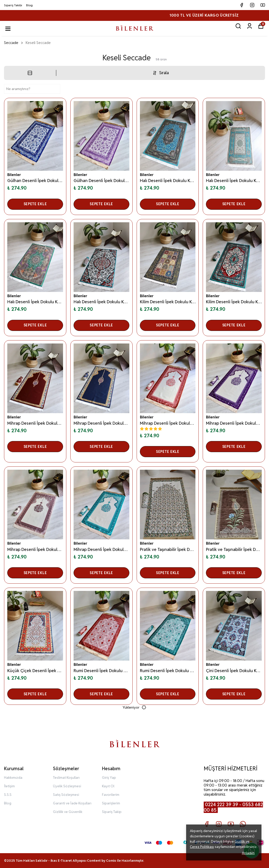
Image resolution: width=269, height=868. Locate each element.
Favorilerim (111, 795)
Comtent (94, 861)
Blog (29, 5)
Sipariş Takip (112, 812)
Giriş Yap (109, 777)
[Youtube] (231, 824)
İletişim (9, 786)
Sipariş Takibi (13, 5)
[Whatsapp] (243, 824)
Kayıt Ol (108, 786)
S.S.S (8, 795)
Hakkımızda (13, 777)
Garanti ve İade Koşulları (72, 803)
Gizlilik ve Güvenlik (68, 812)
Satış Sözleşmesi (66, 795)
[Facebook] (207, 824)
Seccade (11, 43)
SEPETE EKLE (35, 204)
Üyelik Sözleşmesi (67, 786)
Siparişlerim (111, 803)
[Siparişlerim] (250, 26)
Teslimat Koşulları (66, 777)
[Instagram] (219, 824)
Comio (111, 861)
